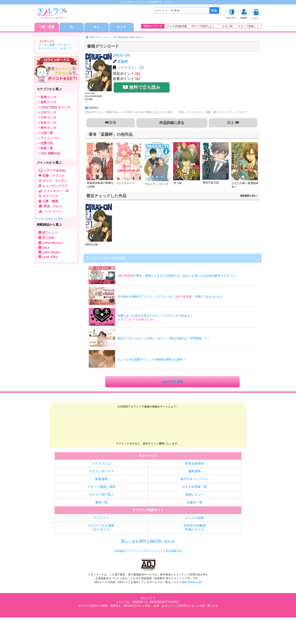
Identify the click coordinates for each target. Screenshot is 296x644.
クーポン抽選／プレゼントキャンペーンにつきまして (55, 47)
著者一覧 (101, 503)
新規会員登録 (195, 464)
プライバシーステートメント (145, 552)
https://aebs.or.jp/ (192, 583)
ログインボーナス (101, 472)
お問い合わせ (162, 542)
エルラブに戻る (172, 382)
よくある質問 (134, 542)
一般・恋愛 (47, 27)
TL (72, 27)
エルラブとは (101, 464)
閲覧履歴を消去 (249, 196)
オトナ (122, 27)
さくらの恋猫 (195, 518)
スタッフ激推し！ (248, 26)
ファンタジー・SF (107, 37)
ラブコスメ (101, 518)
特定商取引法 (174, 552)
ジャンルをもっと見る (50, 219)
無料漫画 (195, 472)
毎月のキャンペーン (195, 480)
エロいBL (228, 26)
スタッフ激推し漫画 (101, 487)
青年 (93, 37)
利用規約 (120, 552)
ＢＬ (97, 27)
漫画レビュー (195, 495)
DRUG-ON (121, 56)
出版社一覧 (195, 503)
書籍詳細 (123, 37)
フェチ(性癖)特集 (177, 26)
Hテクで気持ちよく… (205, 26)
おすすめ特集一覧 (195, 487)
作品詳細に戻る (172, 123)
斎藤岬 (123, 62)
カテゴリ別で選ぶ (101, 495)
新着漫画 (101, 480)
